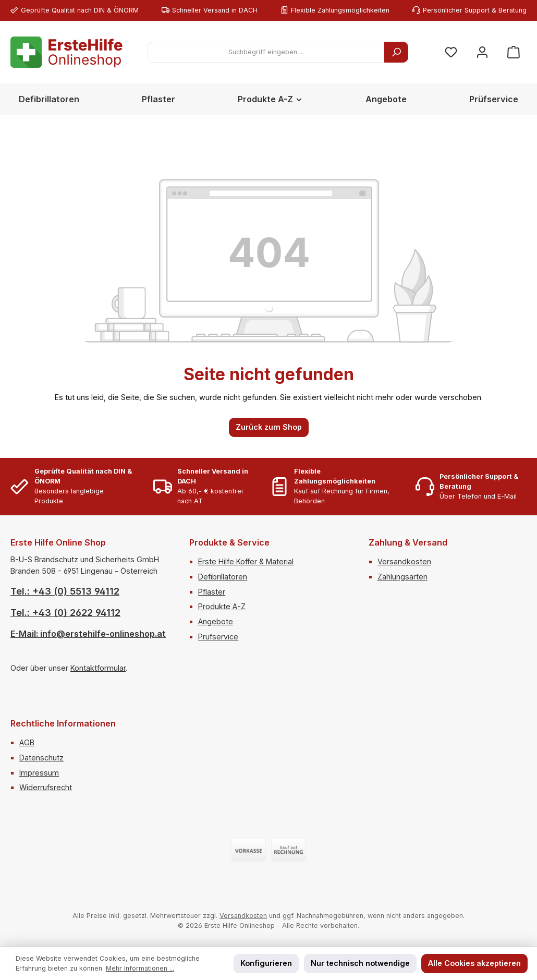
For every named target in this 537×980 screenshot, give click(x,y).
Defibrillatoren (223, 577)
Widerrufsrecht (46, 787)
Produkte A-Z (222, 606)
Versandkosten (404, 561)
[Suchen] (396, 52)
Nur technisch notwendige (360, 963)
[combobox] (266, 52)
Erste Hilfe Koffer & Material (246, 561)
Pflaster (212, 592)
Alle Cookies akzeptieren (474, 963)
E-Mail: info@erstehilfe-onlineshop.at (88, 634)
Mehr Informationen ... (140, 968)
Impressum (39, 773)
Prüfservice (218, 637)
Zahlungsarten (402, 577)
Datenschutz (41, 758)
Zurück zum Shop (269, 427)
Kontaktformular (98, 668)
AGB (27, 742)
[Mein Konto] (482, 52)
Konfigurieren (266, 963)
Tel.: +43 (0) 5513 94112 (65, 591)
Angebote (216, 621)
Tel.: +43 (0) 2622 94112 (65, 613)
